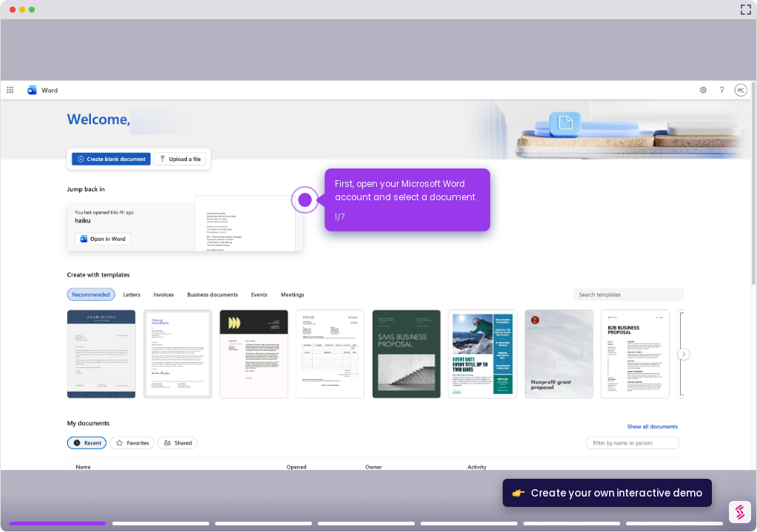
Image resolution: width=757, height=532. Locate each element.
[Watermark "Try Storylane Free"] (740, 512)
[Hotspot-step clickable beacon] (305, 200)
